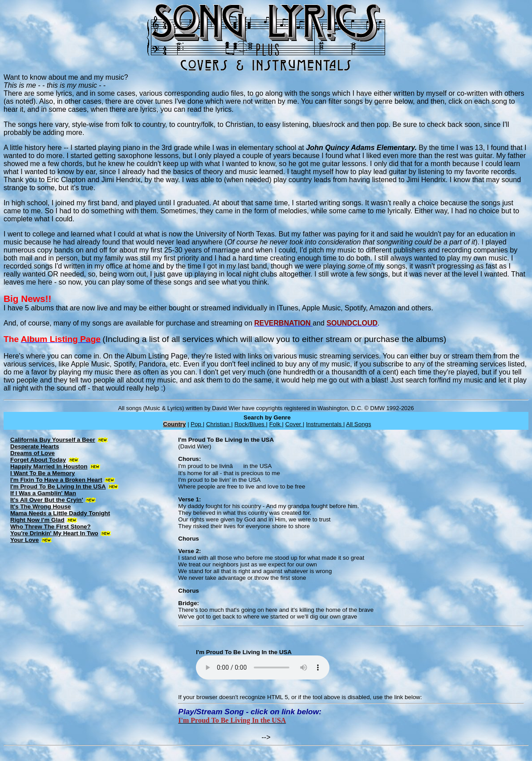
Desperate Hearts (35, 446)
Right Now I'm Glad (37, 520)
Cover (294, 424)
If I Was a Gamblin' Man (43, 493)
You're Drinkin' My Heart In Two (54, 533)
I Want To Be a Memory (43, 473)
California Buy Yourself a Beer (53, 440)
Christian (219, 424)
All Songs (358, 424)
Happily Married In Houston (49, 466)
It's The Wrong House (41, 507)
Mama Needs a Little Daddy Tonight (60, 513)
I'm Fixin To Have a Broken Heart (56, 480)
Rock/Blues (250, 424)
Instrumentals (325, 424)
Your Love (24, 540)
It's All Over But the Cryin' (47, 500)
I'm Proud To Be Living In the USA (58, 486)
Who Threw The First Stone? (51, 527)
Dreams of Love (32, 453)
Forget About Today (38, 460)
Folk (276, 424)
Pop (197, 424)
